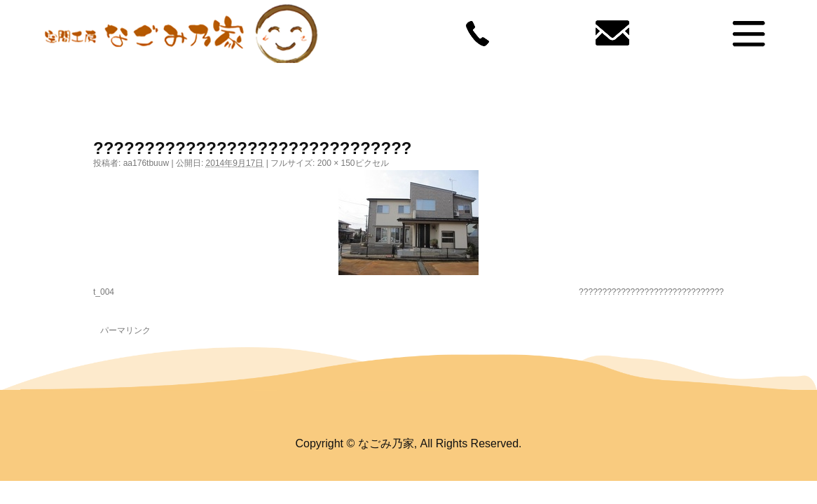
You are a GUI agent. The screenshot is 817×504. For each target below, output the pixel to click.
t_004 (104, 292)
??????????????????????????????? (651, 292)
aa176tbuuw (146, 163)
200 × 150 (336, 163)
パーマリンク (125, 330)
